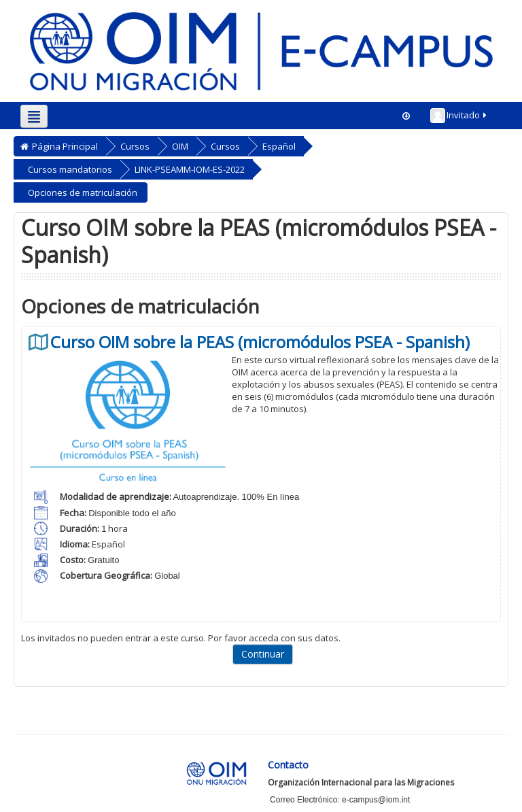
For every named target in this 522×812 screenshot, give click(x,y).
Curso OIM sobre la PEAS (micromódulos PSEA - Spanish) (260, 342)
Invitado (459, 116)
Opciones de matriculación (83, 192)
